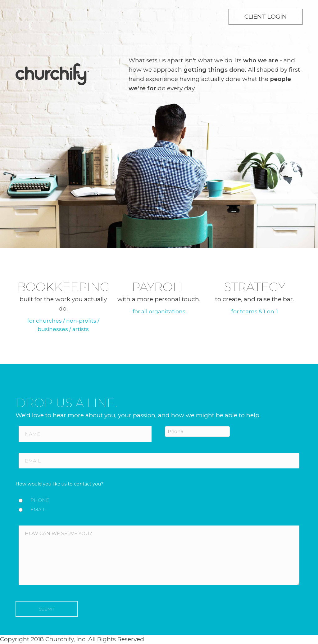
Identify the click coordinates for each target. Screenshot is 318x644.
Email (38, 510)
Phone (40, 500)
